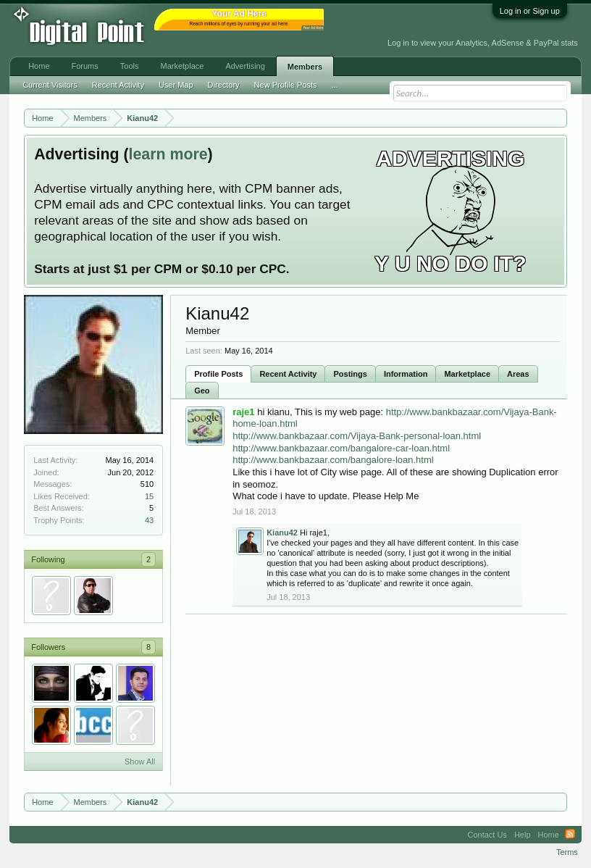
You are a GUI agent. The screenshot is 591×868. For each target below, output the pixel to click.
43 (149, 520)
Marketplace (467, 374)
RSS (570, 835)
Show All (140, 761)
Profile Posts (218, 374)
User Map (176, 85)
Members (305, 67)
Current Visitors (50, 85)
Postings (350, 374)
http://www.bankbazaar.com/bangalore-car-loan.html (341, 448)
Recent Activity (288, 374)
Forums (85, 66)
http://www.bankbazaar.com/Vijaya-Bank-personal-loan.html (357, 436)
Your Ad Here (313, 28)
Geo (202, 391)
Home (39, 66)
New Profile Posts (286, 85)
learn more (168, 154)
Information (406, 374)
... (334, 85)
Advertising (245, 66)
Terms (567, 852)
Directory (224, 85)
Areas (518, 374)
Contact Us (487, 835)
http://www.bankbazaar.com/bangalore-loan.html (333, 460)
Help (523, 835)
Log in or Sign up (530, 11)
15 (149, 496)
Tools (130, 66)
